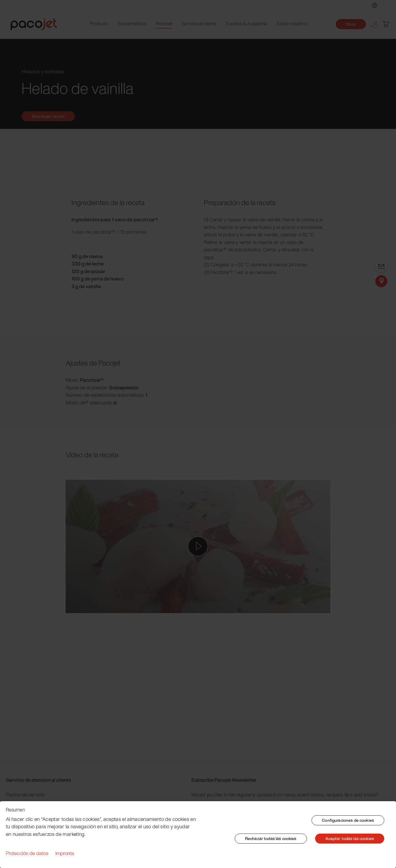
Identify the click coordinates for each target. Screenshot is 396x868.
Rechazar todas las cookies (271, 838)
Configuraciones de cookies (348, 820)
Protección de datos (27, 853)
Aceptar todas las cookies (350, 838)
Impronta (65, 853)
